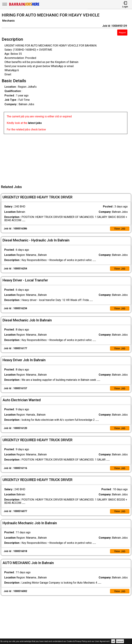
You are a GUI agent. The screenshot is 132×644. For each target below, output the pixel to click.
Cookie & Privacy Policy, (77, 642)
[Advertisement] (67, 158)
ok (113, 641)
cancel (120, 641)
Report (122, 33)
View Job (120, 229)
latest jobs (35, 123)
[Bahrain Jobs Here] (24, 5)
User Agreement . (103, 642)
